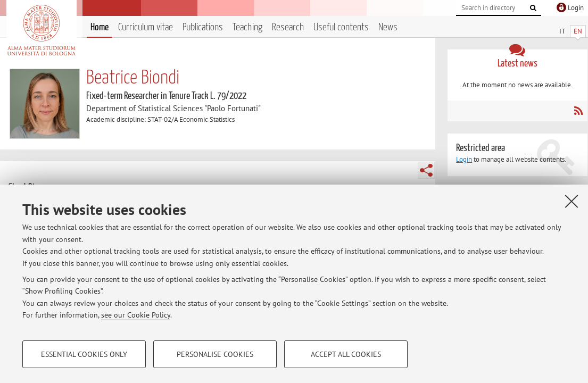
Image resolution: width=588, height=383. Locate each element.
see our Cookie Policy (136, 315)
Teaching (247, 27)
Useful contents (341, 27)
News (388, 27)
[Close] (572, 201)
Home (100, 27)
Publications (203, 27)
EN (578, 31)
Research (288, 27)
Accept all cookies (346, 354)
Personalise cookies (215, 354)
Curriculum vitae (146, 27)
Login (464, 159)
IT (562, 31)
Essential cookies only (84, 354)
